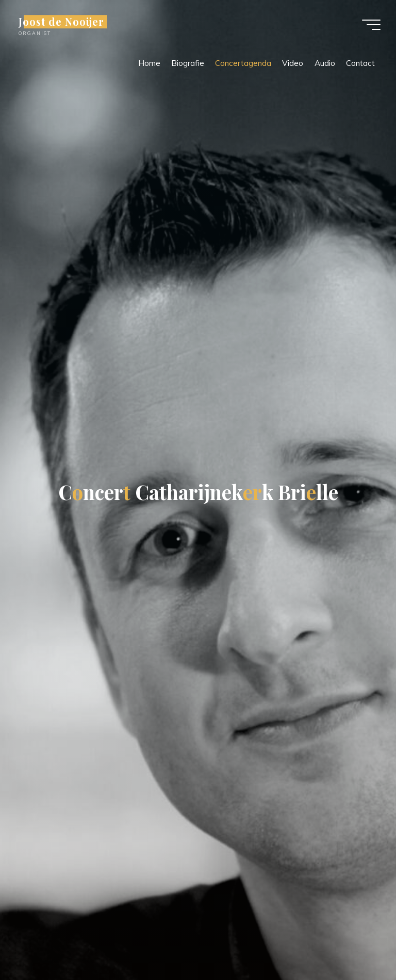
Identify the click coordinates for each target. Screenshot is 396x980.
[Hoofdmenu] (371, 25)
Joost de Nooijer (61, 22)
